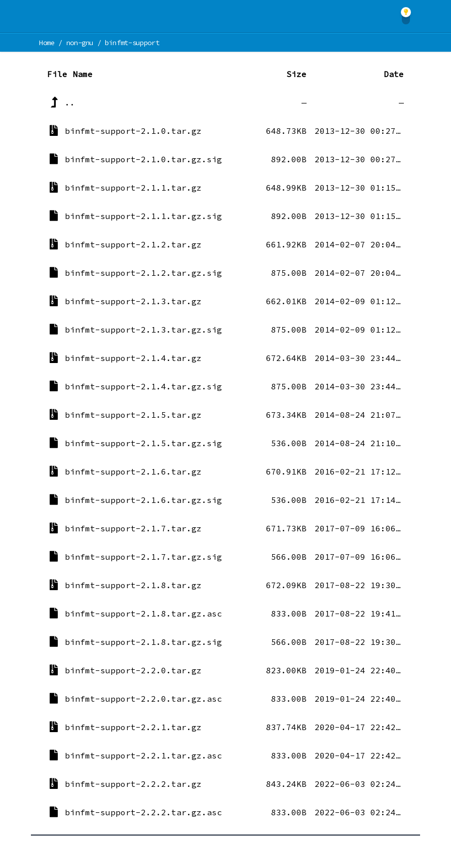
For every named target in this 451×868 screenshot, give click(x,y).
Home (47, 43)
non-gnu (80, 43)
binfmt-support (132, 43)
